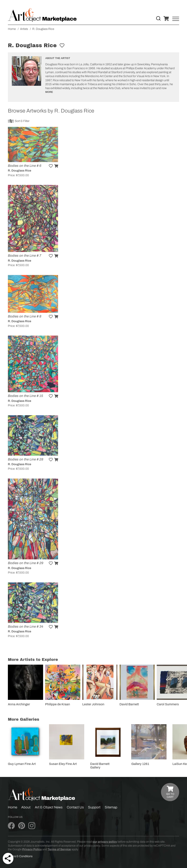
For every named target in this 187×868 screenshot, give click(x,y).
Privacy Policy (32, 849)
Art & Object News (49, 807)
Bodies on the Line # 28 (26, 459)
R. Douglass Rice (19, 171)
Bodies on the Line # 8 (25, 316)
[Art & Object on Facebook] (11, 826)
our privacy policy (105, 842)
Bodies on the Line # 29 (26, 563)
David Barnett (129, 704)
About (26, 807)
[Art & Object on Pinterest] (22, 826)
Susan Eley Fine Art (63, 764)
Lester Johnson (93, 704)
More (49, 92)
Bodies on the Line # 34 (25, 627)
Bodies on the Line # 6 (25, 166)
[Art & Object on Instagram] (32, 826)
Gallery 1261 (140, 764)
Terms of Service (59, 849)
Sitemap (111, 807)
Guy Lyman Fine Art (22, 764)
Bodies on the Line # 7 (25, 256)
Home (12, 807)
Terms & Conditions (20, 856)
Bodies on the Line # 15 (25, 396)
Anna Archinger (19, 704)
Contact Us (75, 807)
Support (94, 807)
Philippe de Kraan (57, 704)
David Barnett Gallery (100, 766)
